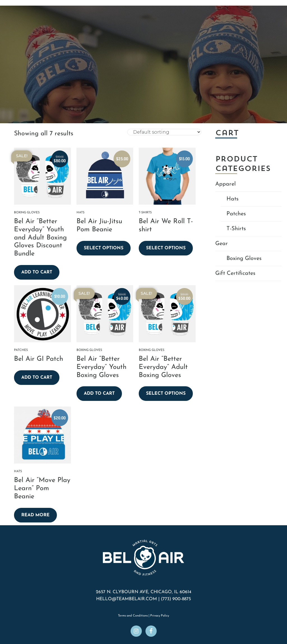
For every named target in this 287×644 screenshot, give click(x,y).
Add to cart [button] (37, 272)
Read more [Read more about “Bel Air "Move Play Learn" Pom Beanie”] (35, 515)
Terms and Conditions (133, 616)
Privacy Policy (160, 616)
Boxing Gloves (27, 213)
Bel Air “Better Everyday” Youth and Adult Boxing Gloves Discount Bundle (40, 238)
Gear (222, 244)
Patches (21, 350)
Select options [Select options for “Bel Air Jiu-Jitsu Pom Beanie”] (104, 248)
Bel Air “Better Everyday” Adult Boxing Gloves (163, 367)
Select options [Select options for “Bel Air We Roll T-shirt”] (166, 248)
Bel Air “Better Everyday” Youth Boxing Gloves (101, 367)
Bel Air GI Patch (39, 359)
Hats (80, 213)
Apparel (225, 184)
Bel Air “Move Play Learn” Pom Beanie (42, 488)
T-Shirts (145, 213)
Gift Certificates (235, 273)
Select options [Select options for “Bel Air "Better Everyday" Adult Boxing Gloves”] (166, 394)
